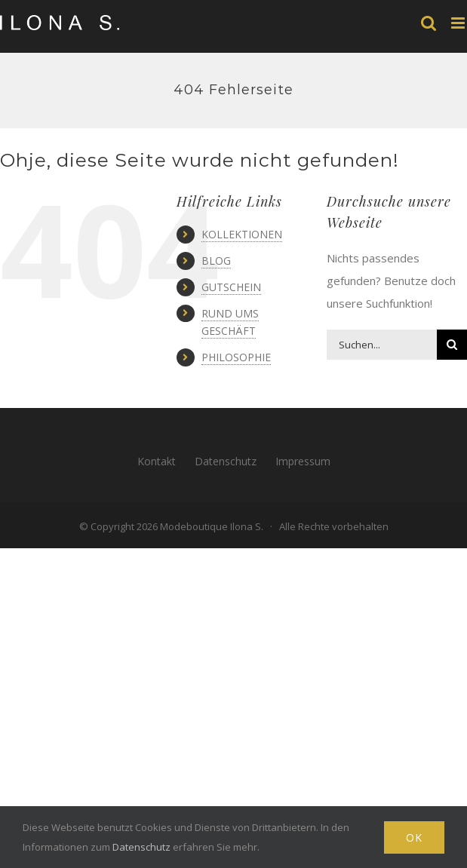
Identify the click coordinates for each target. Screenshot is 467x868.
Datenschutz (226, 461)
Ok (414, 837)
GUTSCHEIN (231, 287)
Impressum (303, 461)
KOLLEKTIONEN (242, 234)
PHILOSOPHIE (236, 357)
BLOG (216, 261)
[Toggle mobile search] (429, 23)
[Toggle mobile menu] (459, 23)
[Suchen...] (382, 345)
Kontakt (157, 461)
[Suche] (452, 345)
